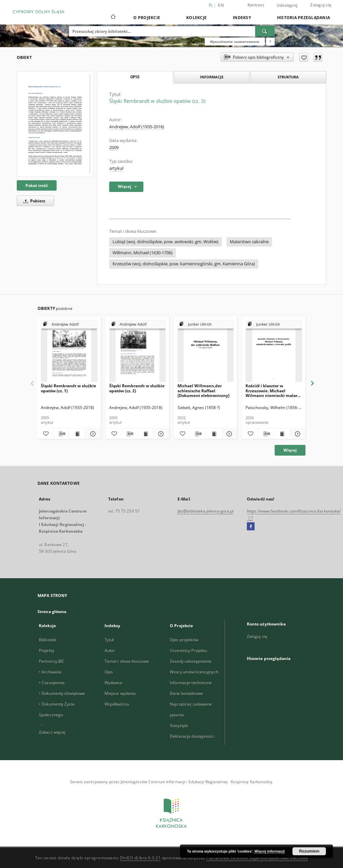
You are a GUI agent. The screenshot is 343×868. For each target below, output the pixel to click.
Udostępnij (287, 5)
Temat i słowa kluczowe (127, 661)
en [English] (221, 5)
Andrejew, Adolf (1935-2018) (137, 127)
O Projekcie (147, 18)
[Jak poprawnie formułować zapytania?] (270, 42)
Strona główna (52, 612)
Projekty (47, 650)
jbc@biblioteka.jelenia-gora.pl (206, 511)
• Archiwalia (50, 672)
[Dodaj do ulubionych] (304, 57)
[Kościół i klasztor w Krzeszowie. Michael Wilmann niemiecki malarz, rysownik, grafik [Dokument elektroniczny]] (274, 351)
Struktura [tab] (288, 77)
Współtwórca (117, 704)
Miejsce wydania (120, 693)
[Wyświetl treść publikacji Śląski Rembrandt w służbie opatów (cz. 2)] (145, 434)
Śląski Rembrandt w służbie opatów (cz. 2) (137, 388)
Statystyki (179, 725)
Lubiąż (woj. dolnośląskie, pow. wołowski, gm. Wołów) (165, 242)
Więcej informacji (270, 851)
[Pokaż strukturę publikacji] (69, 324)
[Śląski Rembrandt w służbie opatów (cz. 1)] (69, 351)
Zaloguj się (321, 5)
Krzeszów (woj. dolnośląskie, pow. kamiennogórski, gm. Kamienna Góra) (184, 264)
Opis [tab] (135, 77)
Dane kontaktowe (186, 693)
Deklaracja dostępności (192, 736)
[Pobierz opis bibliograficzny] (61, 434)
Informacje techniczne (191, 683)
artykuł (116, 168)
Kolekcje (196, 18)
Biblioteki (48, 640)
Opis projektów (184, 640)
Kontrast (256, 5)
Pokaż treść (37, 185)
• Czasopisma (52, 683)
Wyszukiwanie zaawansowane (235, 42)
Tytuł (109, 640)
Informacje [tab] (212, 77)
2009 (114, 148)
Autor (110, 650)
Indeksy (242, 18)
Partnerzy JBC (52, 661)
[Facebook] (251, 527)
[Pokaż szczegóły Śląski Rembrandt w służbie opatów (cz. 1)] (92, 434)
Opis (109, 672)
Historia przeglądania (303, 18)
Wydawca (114, 683)
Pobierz (33, 201)
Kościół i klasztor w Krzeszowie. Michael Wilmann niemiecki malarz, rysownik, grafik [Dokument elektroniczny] (273, 390)
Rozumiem (309, 851)
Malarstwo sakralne (249, 242)
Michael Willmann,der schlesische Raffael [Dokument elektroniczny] (203, 390)
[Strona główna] (113, 17)
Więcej (290, 450)
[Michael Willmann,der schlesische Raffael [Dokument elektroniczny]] (206, 351)
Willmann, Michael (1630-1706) (143, 253)
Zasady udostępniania (191, 661)
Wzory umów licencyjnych (194, 672)
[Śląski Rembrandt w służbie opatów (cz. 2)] (138, 351)
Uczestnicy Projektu (188, 650)
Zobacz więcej (52, 732)
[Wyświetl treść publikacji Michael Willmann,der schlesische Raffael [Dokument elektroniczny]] (213, 434)
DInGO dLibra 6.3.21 (140, 858)
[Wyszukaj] (265, 31)
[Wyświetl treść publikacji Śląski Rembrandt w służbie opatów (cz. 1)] (77, 434)
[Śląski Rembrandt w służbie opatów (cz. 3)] (55, 124)
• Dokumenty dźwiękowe (62, 693)
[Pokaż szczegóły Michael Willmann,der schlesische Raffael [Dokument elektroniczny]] (228, 434)
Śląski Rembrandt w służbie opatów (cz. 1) (68, 388)
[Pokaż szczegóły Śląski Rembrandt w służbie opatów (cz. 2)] (160, 434)
